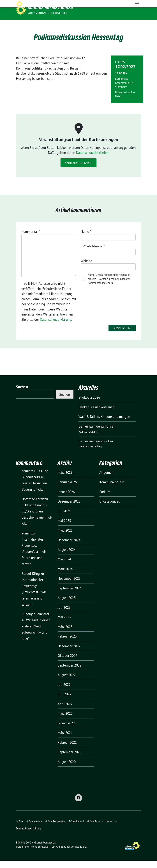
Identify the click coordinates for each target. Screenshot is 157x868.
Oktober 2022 (67, 663)
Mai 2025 (64, 528)
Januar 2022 (66, 731)
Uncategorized (110, 509)
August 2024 (67, 557)
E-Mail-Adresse (93, 254)
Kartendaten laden (78, 170)
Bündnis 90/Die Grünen (50, 8)
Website (86, 268)
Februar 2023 (67, 644)
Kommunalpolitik (112, 489)
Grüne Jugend (76, 829)
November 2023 (69, 586)
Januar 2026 (66, 499)
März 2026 (65, 480)
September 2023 (70, 596)
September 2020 (70, 759)
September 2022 (70, 673)
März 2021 (65, 740)
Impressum (112, 829)
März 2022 (65, 721)
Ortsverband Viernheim (47, 13)
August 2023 (67, 605)
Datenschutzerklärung (56, 327)
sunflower (44, 854)
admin (26, 478)
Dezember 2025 (69, 509)
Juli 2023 (64, 615)
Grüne (19, 829)
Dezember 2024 (69, 547)
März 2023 (65, 634)
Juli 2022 (64, 692)
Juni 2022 (64, 701)
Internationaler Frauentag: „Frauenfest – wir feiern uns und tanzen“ (34, 559)
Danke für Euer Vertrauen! (97, 414)
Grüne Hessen (34, 829)
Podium (105, 499)
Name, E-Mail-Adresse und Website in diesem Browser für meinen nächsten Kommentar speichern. (109, 286)
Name (86, 239)
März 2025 (65, 538)
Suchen (22, 394)
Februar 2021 (67, 750)
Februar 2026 (67, 489)
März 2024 (65, 576)
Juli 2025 (64, 518)
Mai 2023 (64, 624)
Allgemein (107, 480)
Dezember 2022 (69, 653)
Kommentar (31, 239)
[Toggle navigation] (137, 24)
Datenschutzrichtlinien (92, 160)
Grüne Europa (95, 829)
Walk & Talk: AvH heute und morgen (104, 424)
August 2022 (67, 682)
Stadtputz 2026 (89, 405)
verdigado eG (78, 854)
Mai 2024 (64, 567)
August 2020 (67, 769)
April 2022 (65, 711)
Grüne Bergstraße (55, 829)
